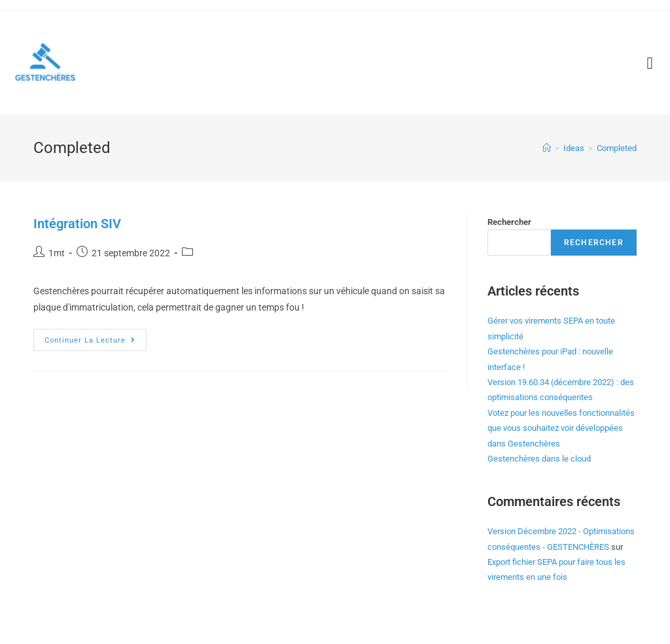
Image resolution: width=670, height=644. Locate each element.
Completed (617, 148)
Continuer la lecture (96, 337)
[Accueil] (547, 148)
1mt (57, 253)
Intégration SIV (77, 224)
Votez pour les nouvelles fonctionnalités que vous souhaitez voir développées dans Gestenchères (561, 428)
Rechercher (509, 222)
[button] (650, 63)
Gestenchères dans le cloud (539, 459)
